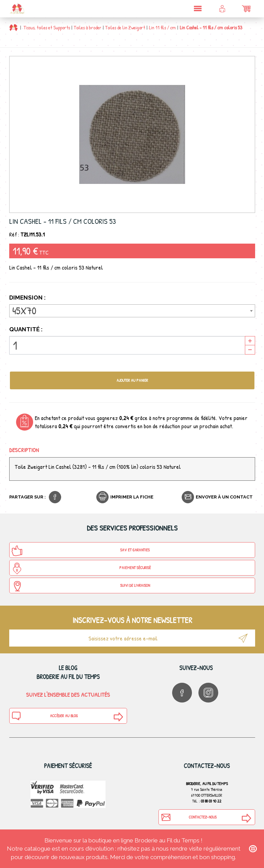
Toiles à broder (88, 27)
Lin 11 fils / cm (162, 27)
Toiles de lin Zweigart (125, 27)
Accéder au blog (45, 716)
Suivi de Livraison (81, 586)
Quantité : (26, 329)
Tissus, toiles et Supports (47, 27)
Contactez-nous (189, 817)
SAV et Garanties (81, 551)
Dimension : (28, 298)
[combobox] (132, 311)
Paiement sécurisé (81, 568)
